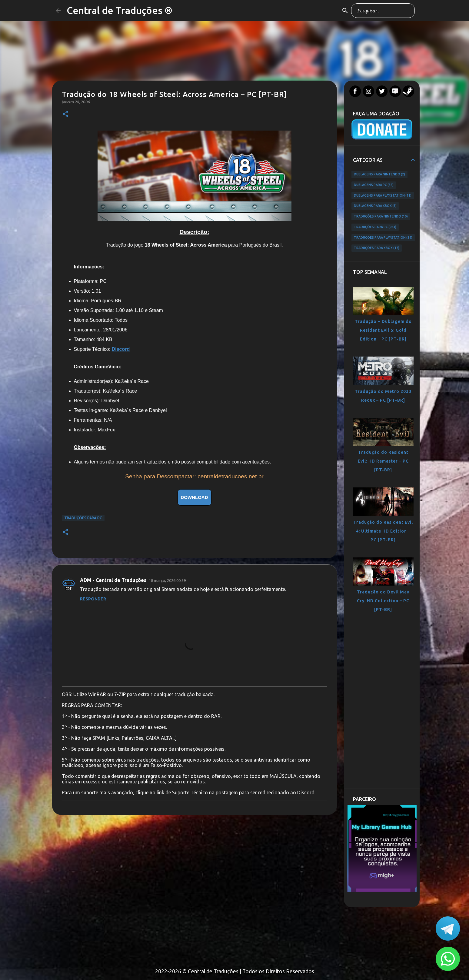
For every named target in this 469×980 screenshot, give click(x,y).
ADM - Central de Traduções (113, 580)
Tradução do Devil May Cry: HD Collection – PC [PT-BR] (383, 601)
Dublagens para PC (374, 185)
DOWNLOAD (195, 497)
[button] (65, 114)
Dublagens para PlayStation (383, 196)
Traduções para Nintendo (381, 217)
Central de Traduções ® (120, 10)
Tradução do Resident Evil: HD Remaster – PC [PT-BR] (383, 461)
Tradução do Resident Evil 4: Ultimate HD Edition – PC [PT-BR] (383, 531)
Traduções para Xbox (377, 248)
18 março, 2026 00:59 (167, 580)
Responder (93, 599)
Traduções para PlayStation (383, 238)
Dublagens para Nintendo (380, 174)
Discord (121, 349)
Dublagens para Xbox (375, 206)
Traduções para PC (83, 518)
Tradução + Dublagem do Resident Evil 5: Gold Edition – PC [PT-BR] (383, 330)
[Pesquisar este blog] (383, 11)
